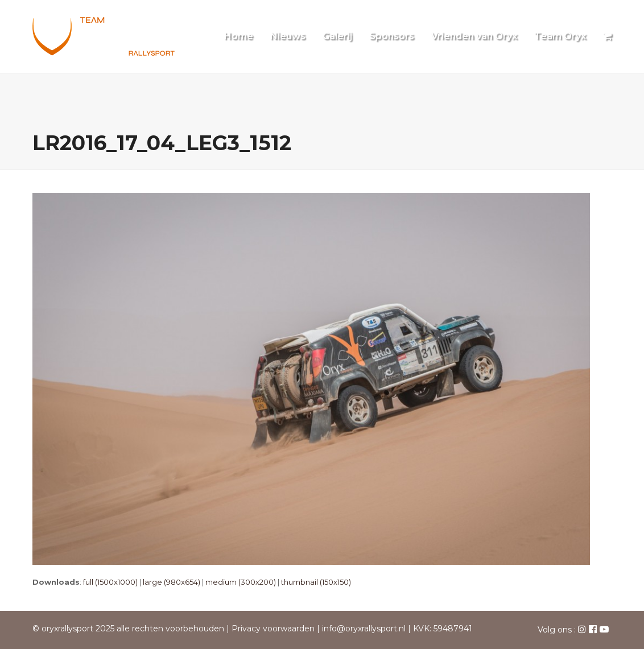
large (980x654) (172, 582)
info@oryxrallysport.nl (364, 629)
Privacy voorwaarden (273, 629)
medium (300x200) (241, 582)
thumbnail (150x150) (316, 582)
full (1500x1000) (110, 582)
